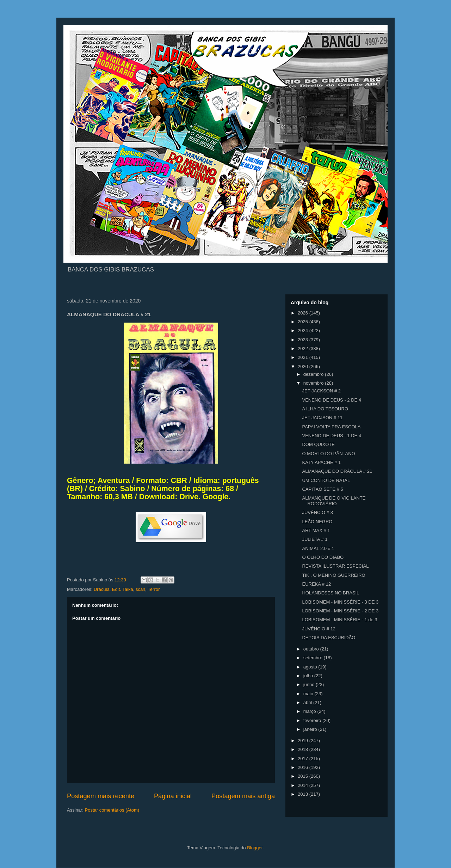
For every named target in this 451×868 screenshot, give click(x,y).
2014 (304, 785)
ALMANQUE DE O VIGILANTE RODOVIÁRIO (334, 501)
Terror (154, 589)
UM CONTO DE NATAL (326, 480)
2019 (304, 741)
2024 (304, 331)
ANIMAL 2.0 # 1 (318, 548)
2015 (304, 776)
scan (140, 589)
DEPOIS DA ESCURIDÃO (329, 638)
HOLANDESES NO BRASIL (330, 593)
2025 (304, 322)
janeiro (311, 729)
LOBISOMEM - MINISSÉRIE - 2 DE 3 (340, 611)
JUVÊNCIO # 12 (319, 629)
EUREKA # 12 (316, 584)
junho (310, 684)
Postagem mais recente (101, 796)
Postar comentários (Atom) (112, 810)
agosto (311, 667)
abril (308, 702)
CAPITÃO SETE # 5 (322, 489)
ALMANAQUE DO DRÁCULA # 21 (337, 471)
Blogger (255, 848)
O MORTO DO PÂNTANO (328, 454)
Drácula (102, 589)
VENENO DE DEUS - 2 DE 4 (332, 400)
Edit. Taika (123, 589)
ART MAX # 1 (316, 530)
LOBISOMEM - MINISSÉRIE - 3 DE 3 (340, 602)
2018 (304, 749)
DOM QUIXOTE (318, 444)
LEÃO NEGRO (317, 522)
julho (309, 676)
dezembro (314, 374)
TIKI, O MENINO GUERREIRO (333, 575)
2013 (304, 794)
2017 (304, 759)
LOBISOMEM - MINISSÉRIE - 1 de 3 (339, 620)
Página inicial (173, 796)
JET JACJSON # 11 (322, 418)
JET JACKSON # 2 (321, 391)
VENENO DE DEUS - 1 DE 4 (332, 436)
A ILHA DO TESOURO (325, 409)
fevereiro (313, 720)
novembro (314, 383)
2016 (304, 767)
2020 (304, 366)
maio (309, 694)
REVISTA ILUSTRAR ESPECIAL (335, 566)
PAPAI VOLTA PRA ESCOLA (331, 427)
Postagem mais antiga (243, 796)
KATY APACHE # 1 (321, 462)
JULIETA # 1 (315, 539)
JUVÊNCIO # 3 (317, 512)
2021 (304, 357)
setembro (314, 658)
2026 (304, 313)
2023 (304, 340)
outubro (312, 649)
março (310, 711)
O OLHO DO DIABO (323, 557)
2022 (304, 349)
